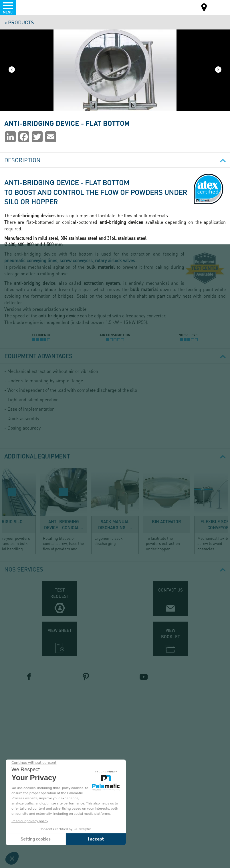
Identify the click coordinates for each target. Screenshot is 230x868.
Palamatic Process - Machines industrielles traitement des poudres (35, 7)
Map (204, 8)
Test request (60, 593)
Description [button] (115, 160)
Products (21, 22)
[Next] (218, 70)
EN (218, 7)
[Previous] (12, 70)
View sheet (60, 630)
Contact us (170, 590)
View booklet (170, 633)
